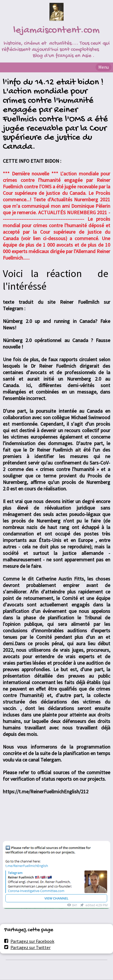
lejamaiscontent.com (56, 31)
